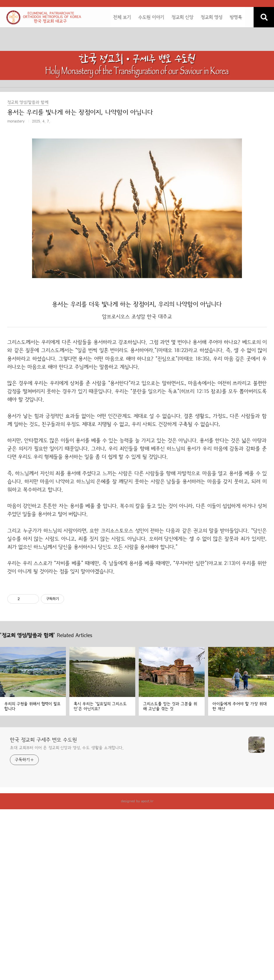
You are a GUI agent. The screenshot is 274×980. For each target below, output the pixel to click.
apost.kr (147, 801)
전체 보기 (122, 17)
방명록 (236, 17)
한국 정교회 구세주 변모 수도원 (43, 740)
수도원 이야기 (151, 17)
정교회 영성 (211, 17)
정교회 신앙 (182, 17)
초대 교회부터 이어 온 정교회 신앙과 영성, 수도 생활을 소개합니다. (67, 748)
